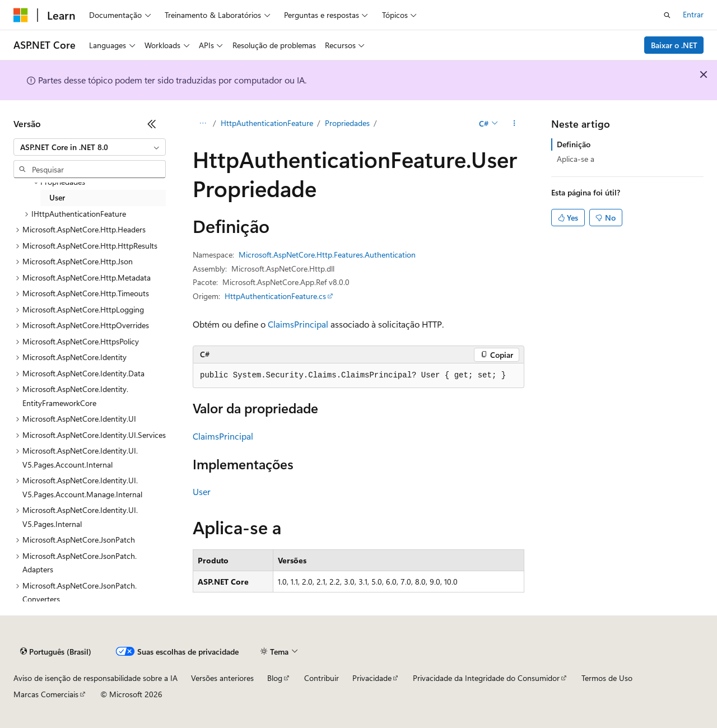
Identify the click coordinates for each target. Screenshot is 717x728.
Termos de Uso (607, 678)
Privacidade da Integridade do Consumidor (486, 678)
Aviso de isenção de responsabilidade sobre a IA (96, 678)
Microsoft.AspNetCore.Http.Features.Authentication (327, 255)
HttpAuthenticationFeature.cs (275, 296)
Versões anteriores (222, 678)
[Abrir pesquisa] (667, 15)
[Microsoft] (21, 15)
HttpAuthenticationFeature (267, 123)
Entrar (693, 14)
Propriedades (347, 123)
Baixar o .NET (674, 45)
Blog (275, 678)
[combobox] (90, 147)
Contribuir (322, 678)
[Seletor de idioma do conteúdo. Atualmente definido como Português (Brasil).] (56, 652)
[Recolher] (152, 124)
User (202, 491)
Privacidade (372, 678)
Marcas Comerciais (46, 694)
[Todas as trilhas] (202, 124)
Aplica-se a (576, 159)
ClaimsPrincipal (298, 324)
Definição (574, 144)
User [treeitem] (57, 197)
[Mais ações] (515, 124)
